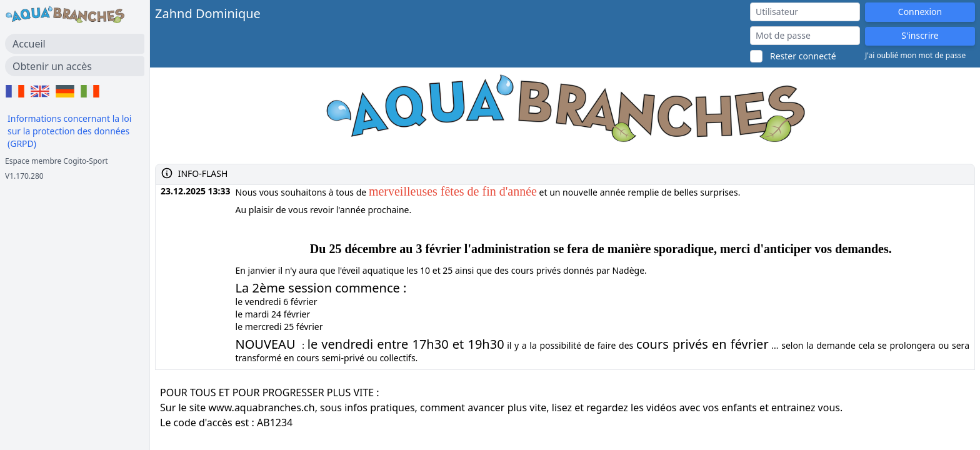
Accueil (29, 44)
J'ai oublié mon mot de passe (915, 56)
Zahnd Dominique (208, 13)
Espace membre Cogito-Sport (57, 161)
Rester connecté (803, 56)
